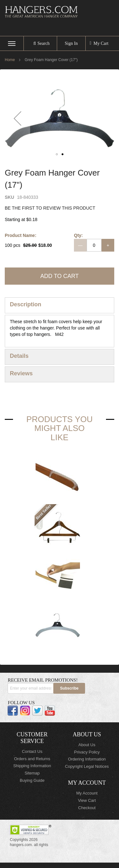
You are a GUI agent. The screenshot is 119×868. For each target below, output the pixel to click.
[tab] (60, 305)
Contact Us (32, 751)
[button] (17, 118)
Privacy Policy (87, 752)
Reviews (21, 373)
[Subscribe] (69, 688)
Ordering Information (87, 759)
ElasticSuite (56, 865)
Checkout (87, 808)
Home (10, 60)
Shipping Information (32, 766)
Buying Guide (32, 780)
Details (19, 356)
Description (26, 304)
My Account (87, 793)
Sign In (71, 43)
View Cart (87, 800)
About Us (87, 745)
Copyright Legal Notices (87, 766)
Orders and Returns (32, 759)
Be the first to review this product (50, 208)
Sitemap (32, 773)
